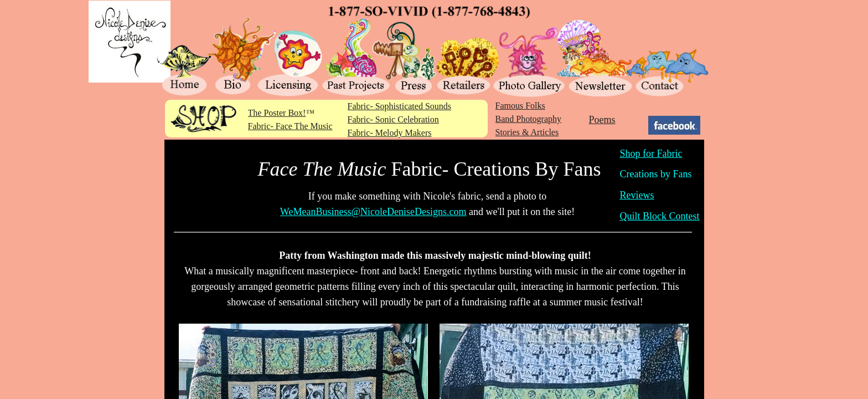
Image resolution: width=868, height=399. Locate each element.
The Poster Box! (277, 113)
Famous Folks (520, 106)
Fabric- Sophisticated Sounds (400, 106)
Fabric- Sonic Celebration (393, 119)
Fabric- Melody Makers (390, 133)
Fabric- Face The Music (290, 126)
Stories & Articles (527, 132)
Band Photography (529, 119)
